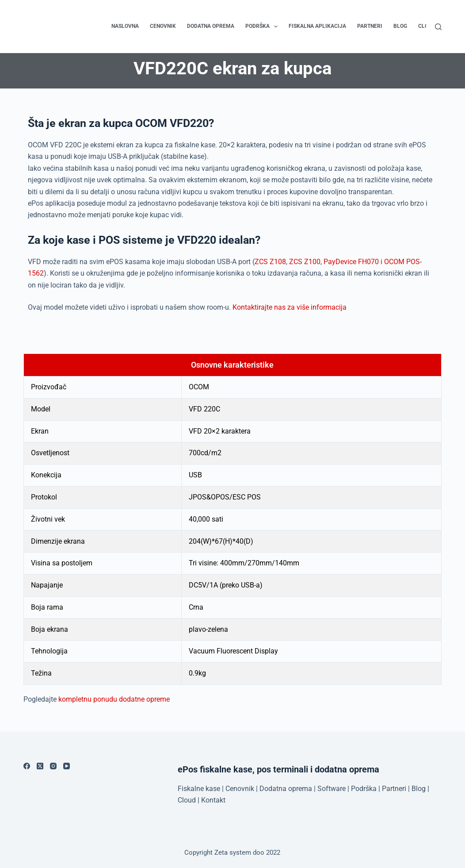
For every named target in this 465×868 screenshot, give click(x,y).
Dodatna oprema (211, 26)
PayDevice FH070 (351, 262)
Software (332, 789)
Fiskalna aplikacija (317, 26)
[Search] (438, 27)
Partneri (370, 26)
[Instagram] (53, 766)
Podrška (263, 27)
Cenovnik (163, 26)
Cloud (187, 800)
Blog (400, 26)
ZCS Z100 (305, 262)
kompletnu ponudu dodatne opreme (114, 699)
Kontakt (213, 800)
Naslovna (125, 26)
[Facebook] (27, 766)
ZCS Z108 (270, 262)
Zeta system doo (239, 853)
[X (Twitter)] (40, 766)
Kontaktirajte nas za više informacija (290, 307)
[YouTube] (67, 766)
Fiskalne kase (199, 789)
